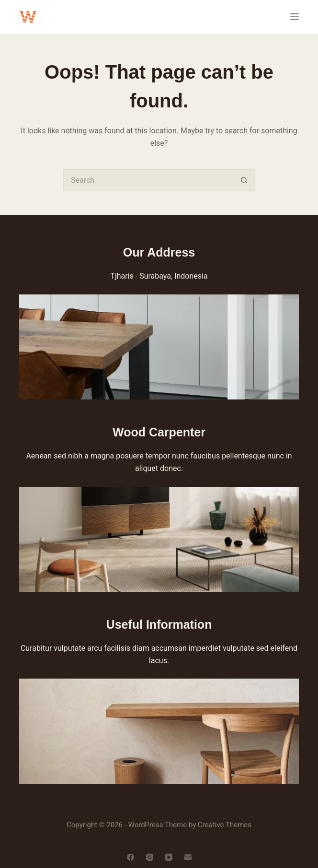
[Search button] (244, 180)
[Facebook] (131, 857)
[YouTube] (169, 857)
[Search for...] (148, 180)
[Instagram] (150, 857)
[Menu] (295, 17)
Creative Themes (225, 825)
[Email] (188, 857)
